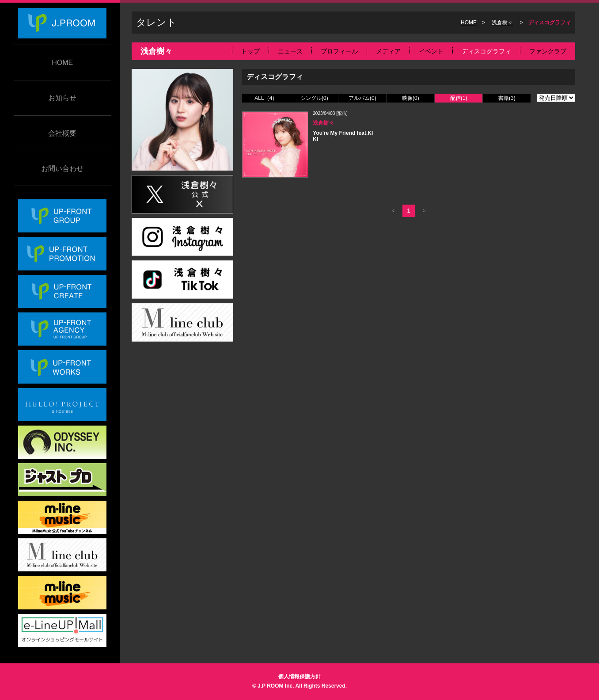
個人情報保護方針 (299, 677)
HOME (62, 63)
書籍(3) (507, 98)
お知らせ (62, 98)
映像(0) (411, 98)
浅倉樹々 (502, 23)
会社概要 (62, 133)
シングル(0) (314, 98)
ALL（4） (266, 98)
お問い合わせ (62, 169)
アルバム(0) (362, 98)
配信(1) (459, 98)
